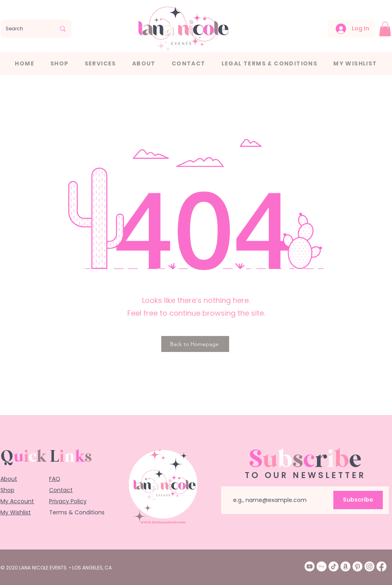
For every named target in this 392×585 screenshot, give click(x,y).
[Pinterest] (357, 566)
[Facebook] (381, 566)
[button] (385, 29)
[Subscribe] (358, 500)
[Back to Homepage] (195, 344)
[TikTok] (334, 566)
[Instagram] (369, 566)
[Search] (24, 29)
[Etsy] (322, 566)
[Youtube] (310, 566)
